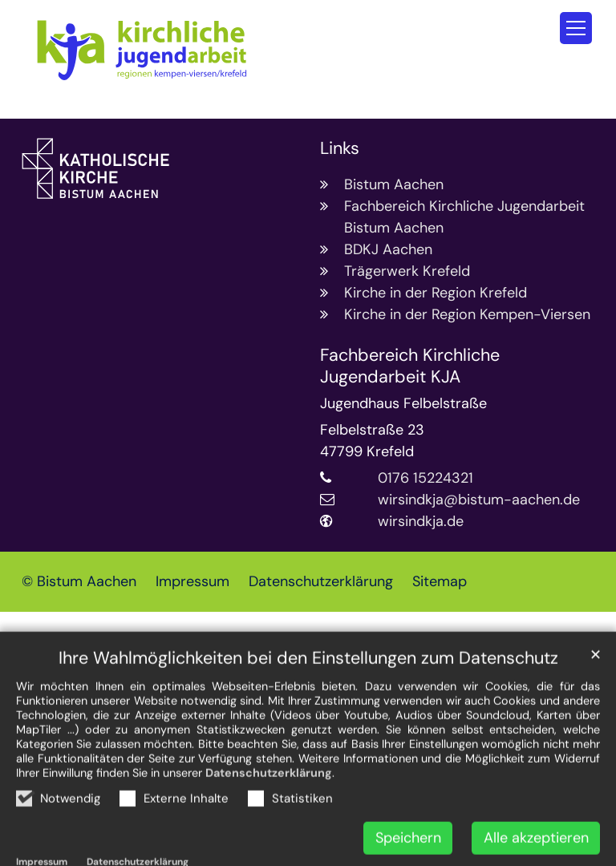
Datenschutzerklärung (269, 815)
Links (340, 149)
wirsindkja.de (421, 521)
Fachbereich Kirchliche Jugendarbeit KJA (410, 366)
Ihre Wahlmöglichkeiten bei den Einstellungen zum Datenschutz (308, 700)
